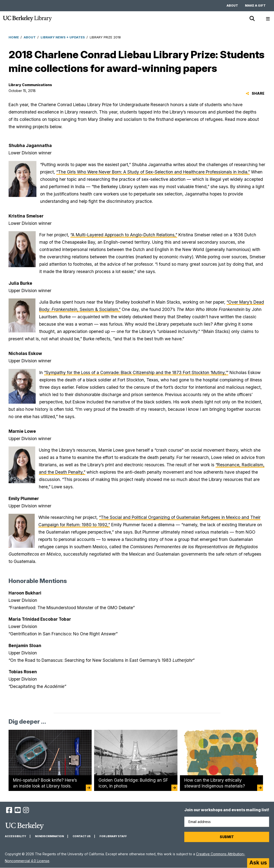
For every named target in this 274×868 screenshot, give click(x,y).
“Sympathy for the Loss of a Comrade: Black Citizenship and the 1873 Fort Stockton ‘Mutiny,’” (136, 372)
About (232, 6)
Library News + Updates (63, 37)
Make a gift (255, 6)
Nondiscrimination (49, 836)
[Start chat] (258, 863)
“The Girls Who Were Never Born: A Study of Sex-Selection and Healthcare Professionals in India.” (153, 172)
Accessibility (16, 836)
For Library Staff (113, 836)
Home (14, 37)
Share (255, 93)
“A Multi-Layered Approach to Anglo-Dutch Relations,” (124, 235)
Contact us (82, 836)
